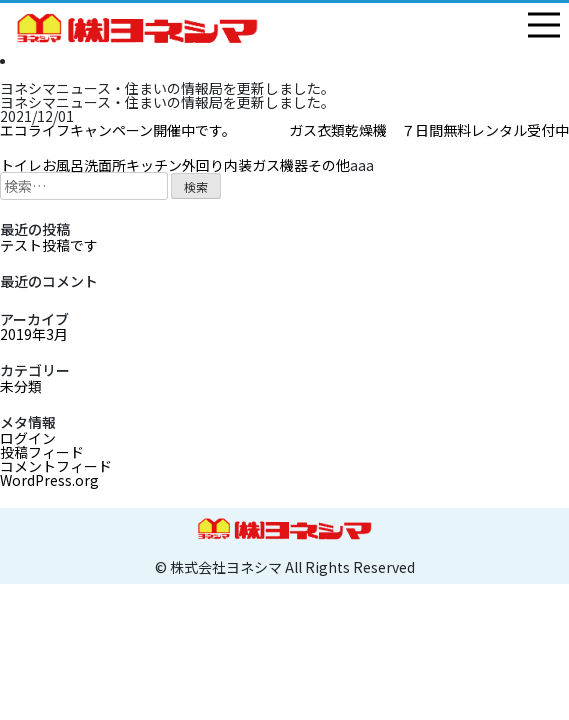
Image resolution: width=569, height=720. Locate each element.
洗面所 (105, 165)
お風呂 (63, 165)
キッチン (154, 165)
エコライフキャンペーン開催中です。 (118, 130)
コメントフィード (56, 466)
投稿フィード (42, 452)
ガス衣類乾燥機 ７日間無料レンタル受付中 (429, 130)
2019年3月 (34, 334)
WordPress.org (49, 480)
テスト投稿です (49, 245)
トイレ (21, 165)
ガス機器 (280, 165)
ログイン (28, 438)
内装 (238, 165)
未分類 (21, 386)
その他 (329, 165)
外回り (203, 165)
